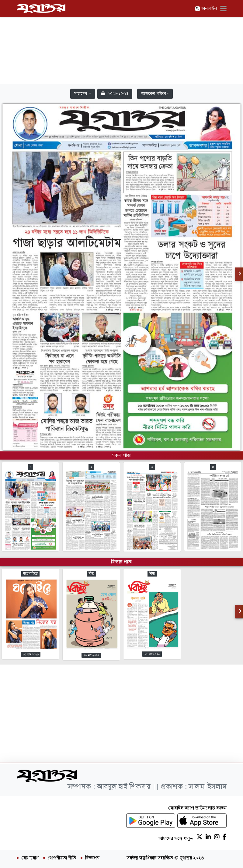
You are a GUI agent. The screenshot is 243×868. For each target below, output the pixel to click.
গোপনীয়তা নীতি (62, 858)
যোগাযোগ (30, 858)
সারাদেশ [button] (81, 94)
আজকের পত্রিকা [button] (154, 94)
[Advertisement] (122, 43)
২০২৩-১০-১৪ (115, 94)
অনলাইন (206, 9)
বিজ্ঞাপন (92, 858)
